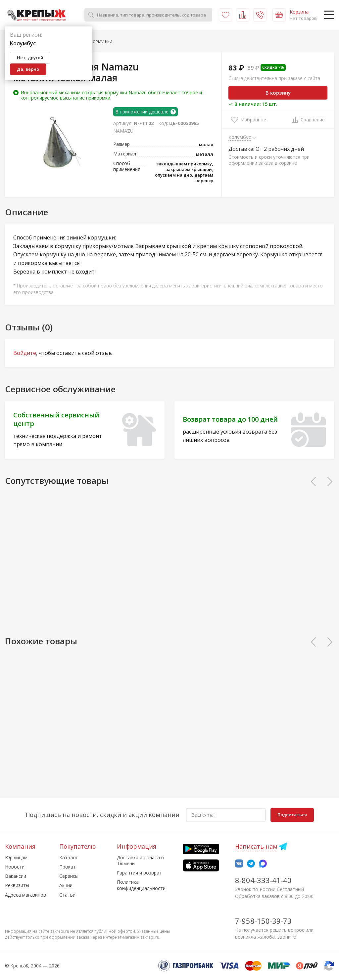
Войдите (25, 353)
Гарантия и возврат (139, 873)
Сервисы (69, 876)
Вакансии (16, 876)
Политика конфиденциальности (141, 885)
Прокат (68, 867)
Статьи (67, 895)
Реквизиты (17, 885)
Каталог (69, 857)
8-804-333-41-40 (263, 880)
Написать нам (256, 846)
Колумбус (240, 137)
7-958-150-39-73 (263, 921)
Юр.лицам (16, 857)
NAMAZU (123, 131)
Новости (15, 867)
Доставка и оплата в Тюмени (140, 860)
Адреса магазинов (25, 895)
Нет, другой (30, 58)
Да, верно (28, 69)
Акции (66, 885)
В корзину (278, 93)
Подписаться (292, 815)
